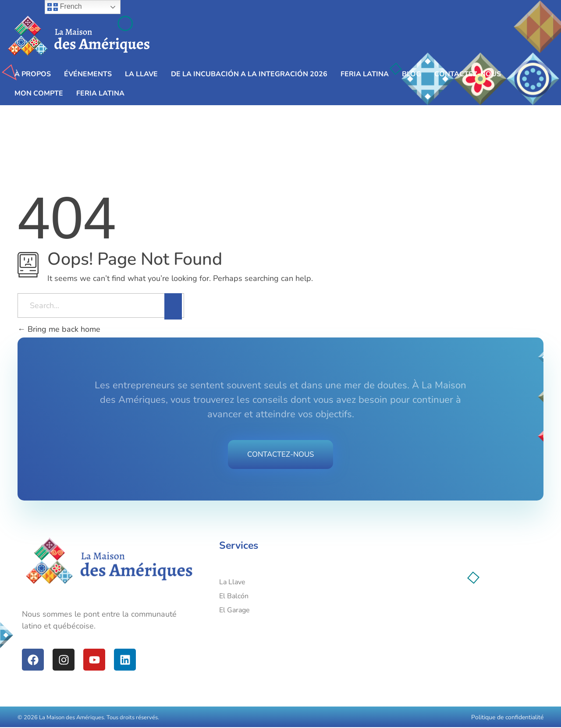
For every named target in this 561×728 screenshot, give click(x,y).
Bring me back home (59, 329)
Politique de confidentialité (507, 718)
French (64, 7)
